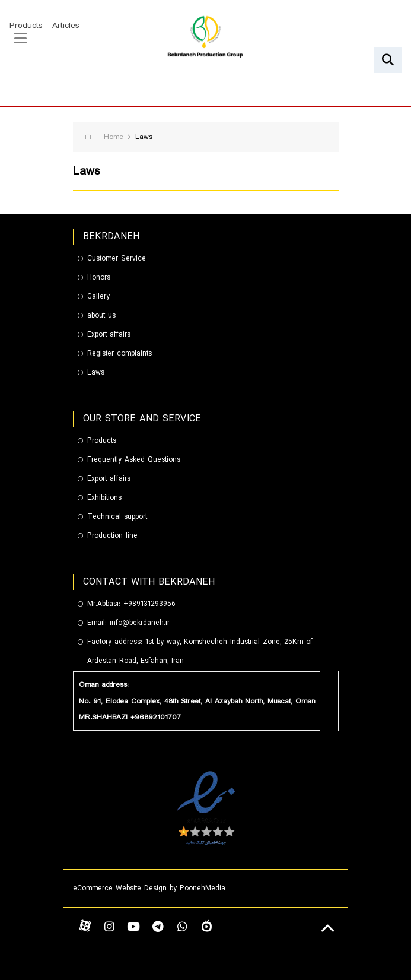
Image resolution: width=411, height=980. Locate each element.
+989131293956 (149, 604)
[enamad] (206, 807)
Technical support (117, 517)
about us (101, 315)
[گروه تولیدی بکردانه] (205, 38)
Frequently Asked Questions (134, 460)
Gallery (98, 296)
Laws (96, 372)
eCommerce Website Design (120, 888)
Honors (99, 277)
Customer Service (117, 259)
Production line (112, 536)
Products (26, 26)
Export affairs (109, 334)
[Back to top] (328, 929)
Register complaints (120, 353)
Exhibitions (104, 498)
